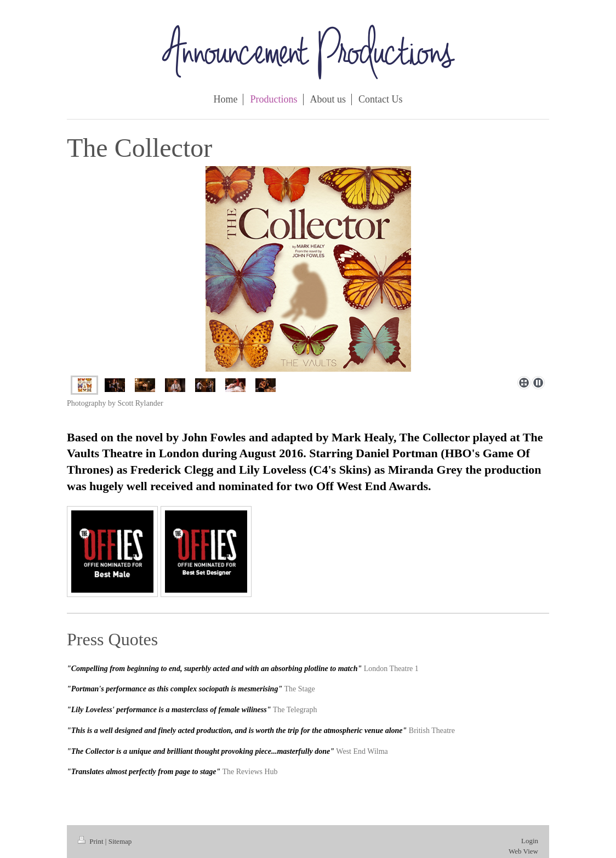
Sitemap (120, 841)
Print (92, 841)
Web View (523, 851)
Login (530, 841)
